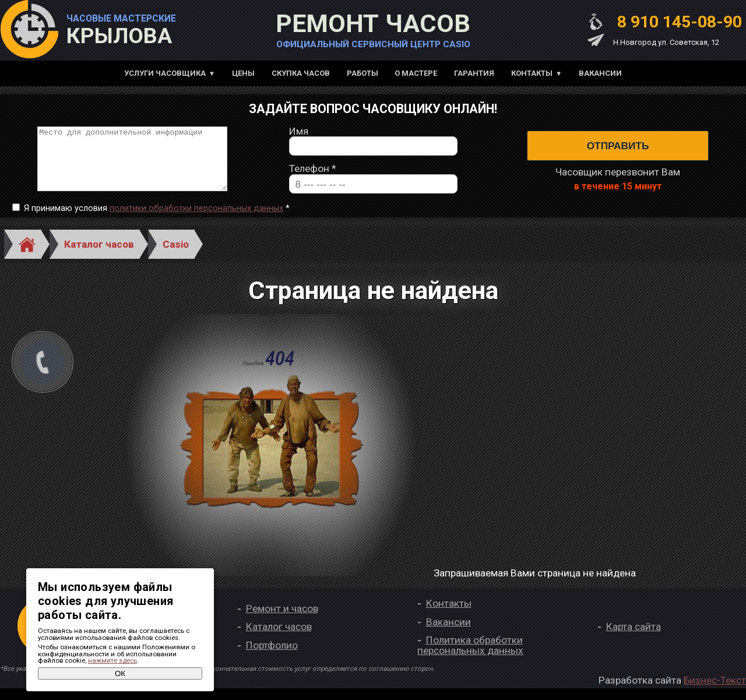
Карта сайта (634, 639)
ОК (120, 673)
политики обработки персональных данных (196, 220)
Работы (363, 73)
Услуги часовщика (165, 73)
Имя (299, 137)
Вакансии (600, 73)
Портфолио (272, 657)
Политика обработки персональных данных (470, 657)
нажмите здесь (112, 660)
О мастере (416, 73)
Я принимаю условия (157, 220)
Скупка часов (301, 73)
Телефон (313, 175)
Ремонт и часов (282, 620)
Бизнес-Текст (715, 692)
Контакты (532, 73)
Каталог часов (99, 256)
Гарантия (474, 73)
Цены (243, 73)
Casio (176, 256)
